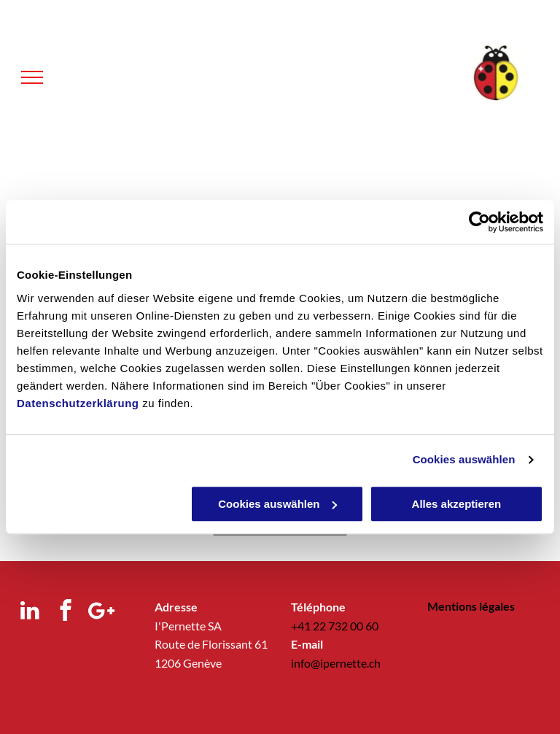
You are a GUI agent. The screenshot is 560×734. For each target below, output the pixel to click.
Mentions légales (471, 606)
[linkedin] (30, 612)
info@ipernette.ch (336, 663)
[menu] (32, 77)
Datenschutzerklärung (78, 403)
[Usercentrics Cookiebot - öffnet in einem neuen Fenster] (479, 222)
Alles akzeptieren (457, 504)
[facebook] (65, 612)
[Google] (101, 612)
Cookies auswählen (464, 459)
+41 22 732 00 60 (335, 626)
